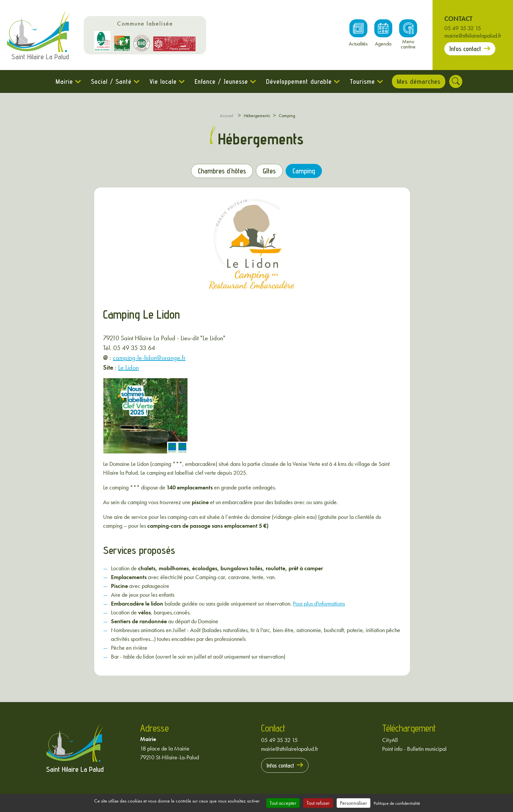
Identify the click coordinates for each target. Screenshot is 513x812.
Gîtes (269, 171)
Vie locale (162, 81)
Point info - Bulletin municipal (414, 748)
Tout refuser (318, 803)
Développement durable (298, 81)
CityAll (390, 740)
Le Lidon (128, 367)
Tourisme (361, 81)
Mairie (63, 81)
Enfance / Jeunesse (220, 81)
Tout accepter (283, 803)
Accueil (227, 115)
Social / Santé (110, 81)
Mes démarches (419, 81)
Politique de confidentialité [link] (397, 803)
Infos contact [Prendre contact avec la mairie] (465, 49)
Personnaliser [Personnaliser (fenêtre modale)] (354, 803)
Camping (304, 171)
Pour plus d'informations (319, 603)
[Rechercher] (457, 81)
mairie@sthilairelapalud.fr (473, 35)
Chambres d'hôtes (221, 171)
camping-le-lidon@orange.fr (149, 358)
